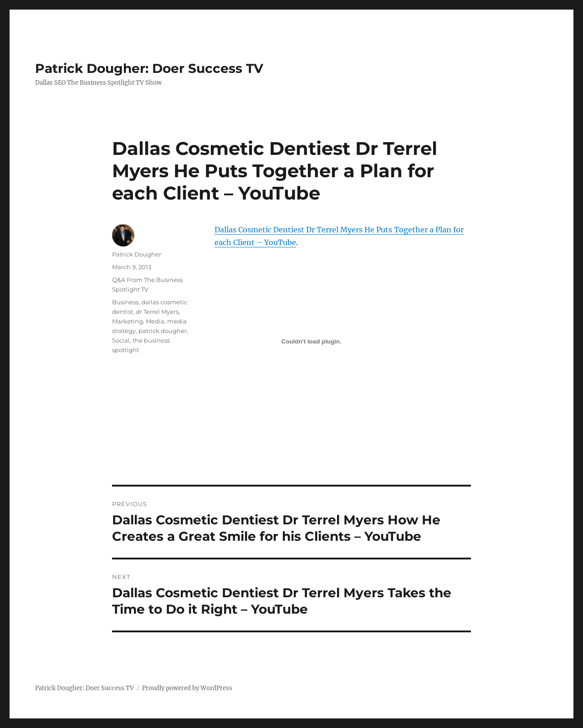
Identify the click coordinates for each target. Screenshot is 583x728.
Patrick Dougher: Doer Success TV (149, 68)
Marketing (128, 321)
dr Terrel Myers (157, 312)
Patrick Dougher (137, 254)
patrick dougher (163, 331)
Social (121, 340)
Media (155, 321)
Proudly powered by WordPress (187, 688)
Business (125, 302)
